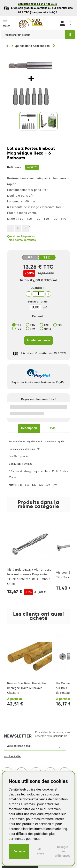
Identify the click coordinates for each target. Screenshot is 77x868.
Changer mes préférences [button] (63, 851)
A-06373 (32, 167)
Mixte (48, 329)
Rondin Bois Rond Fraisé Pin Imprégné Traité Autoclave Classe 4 (26, 688)
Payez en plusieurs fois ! (38, 399)
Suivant (61, 120)
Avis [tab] (52, 428)
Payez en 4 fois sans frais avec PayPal (38, 382)
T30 (19, 329)
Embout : (39, 316)
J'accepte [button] (19, 851)
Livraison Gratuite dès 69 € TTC (44, 353)
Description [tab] (29, 428)
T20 (46, 325)
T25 (60, 325)
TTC (47, 258)
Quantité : (38, 288)
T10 (19, 325)
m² (45, 307)
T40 (33, 329)
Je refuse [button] (40, 851)
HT (30, 257)
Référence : (15, 167)
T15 (33, 325)
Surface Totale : (39, 302)
